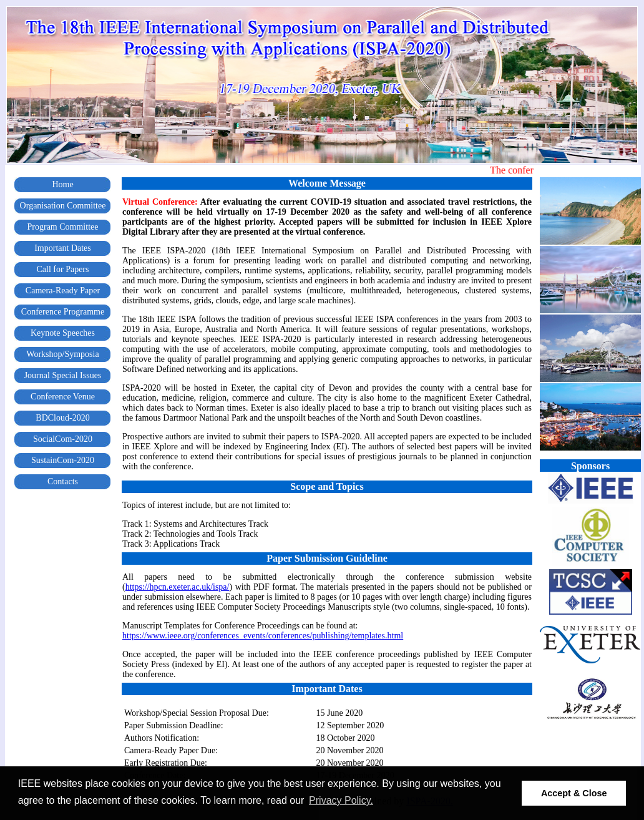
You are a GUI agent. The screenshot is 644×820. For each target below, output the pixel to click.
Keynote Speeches (63, 333)
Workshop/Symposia (62, 354)
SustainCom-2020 (63, 460)
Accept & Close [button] (574, 793)
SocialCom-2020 (63, 439)
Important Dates (63, 248)
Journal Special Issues (63, 375)
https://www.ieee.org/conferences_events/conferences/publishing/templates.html (263, 636)
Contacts (63, 481)
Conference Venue (63, 397)
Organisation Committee (63, 206)
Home (62, 184)
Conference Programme (63, 312)
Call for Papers (63, 269)
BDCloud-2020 (62, 418)
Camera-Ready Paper (63, 290)
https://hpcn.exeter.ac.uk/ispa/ (178, 587)
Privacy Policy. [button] (341, 800)
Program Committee (63, 227)
